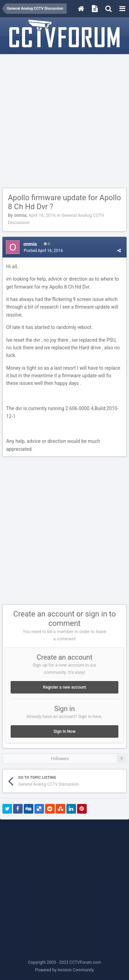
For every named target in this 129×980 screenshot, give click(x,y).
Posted (43, 251)
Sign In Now (64, 731)
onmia (20, 215)
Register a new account (64, 687)
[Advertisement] (64, 121)
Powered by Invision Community (64, 970)
